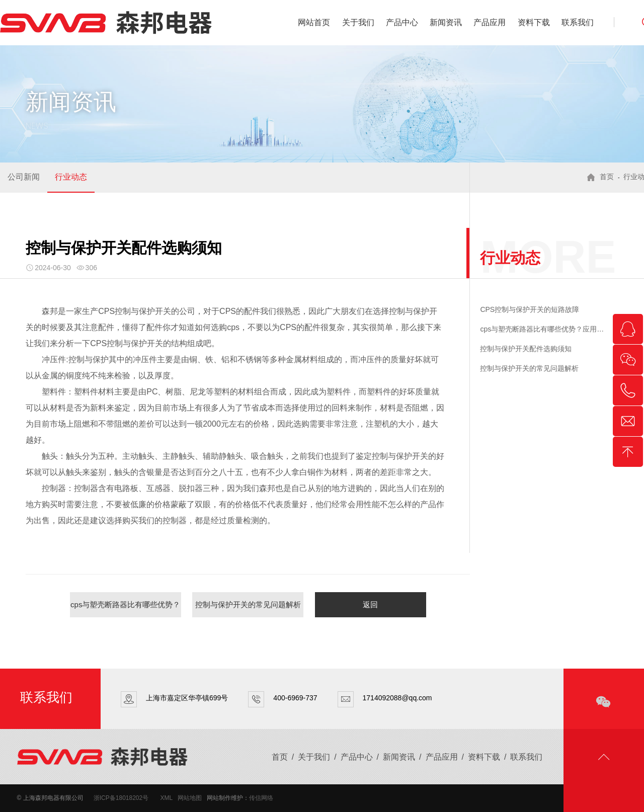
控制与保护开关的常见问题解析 (248, 604)
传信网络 (261, 798)
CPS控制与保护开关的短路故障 (530, 309)
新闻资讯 (446, 22)
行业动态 (71, 177)
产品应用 (490, 22)
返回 (370, 604)
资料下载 (534, 22)
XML (167, 798)
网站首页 (314, 22)
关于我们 (358, 22)
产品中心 (402, 22)
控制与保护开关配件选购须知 (526, 349)
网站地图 (190, 798)
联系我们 (578, 22)
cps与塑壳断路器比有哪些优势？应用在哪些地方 (125, 609)
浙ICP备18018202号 (121, 798)
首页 (607, 177)
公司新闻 (24, 177)
